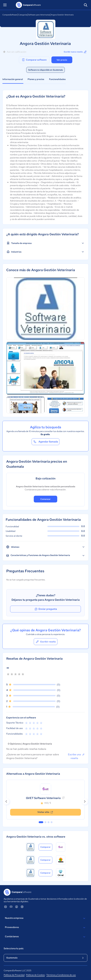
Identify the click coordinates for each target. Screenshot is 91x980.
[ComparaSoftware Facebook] (17, 907)
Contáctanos (45, 937)
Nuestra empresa (45, 918)
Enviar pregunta (46, 609)
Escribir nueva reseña (75, 52)
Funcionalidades (57, 79)
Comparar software (34, 60)
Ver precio (62, 60)
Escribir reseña (46, 642)
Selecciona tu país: (14, 948)
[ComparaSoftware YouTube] (11, 907)
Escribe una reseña (76, 756)
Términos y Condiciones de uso (61, 975)
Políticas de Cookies (35, 975)
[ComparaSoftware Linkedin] (6, 907)
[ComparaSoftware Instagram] (22, 907)
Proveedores (45, 928)
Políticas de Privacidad (14, 975)
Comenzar (45, 499)
